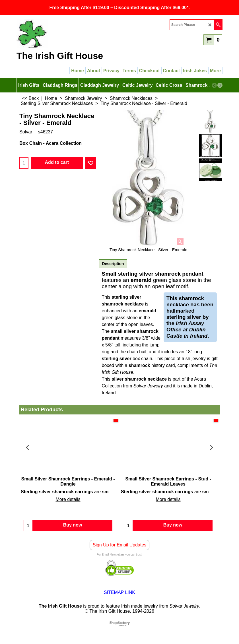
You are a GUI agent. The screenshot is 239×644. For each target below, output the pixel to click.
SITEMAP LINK (119, 595)
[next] (220, 85)
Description (113, 264)
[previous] (214, 85)
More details (68, 499)
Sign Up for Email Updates (120, 548)
